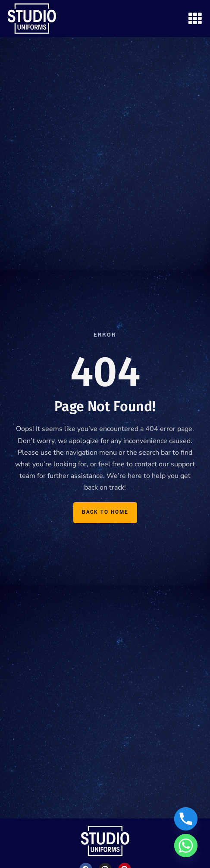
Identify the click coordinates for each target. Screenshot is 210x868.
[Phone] (186, 819)
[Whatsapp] (186, 846)
